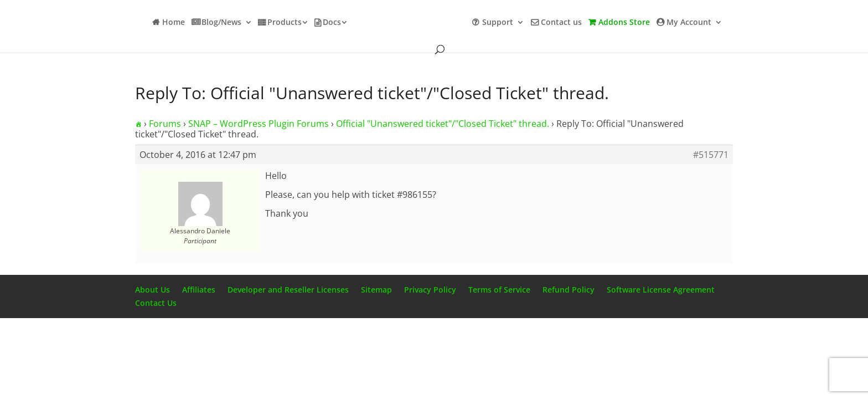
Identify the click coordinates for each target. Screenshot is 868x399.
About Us (153, 290)
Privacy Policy (430, 290)
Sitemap (376, 290)
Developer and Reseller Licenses (288, 290)
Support (498, 23)
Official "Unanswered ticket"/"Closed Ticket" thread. (443, 124)
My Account (689, 23)
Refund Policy (569, 290)
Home (174, 23)
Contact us (561, 23)
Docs (332, 23)
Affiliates (199, 290)
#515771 (711, 155)
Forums (165, 124)
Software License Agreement (661, 290)
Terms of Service (499, 290)
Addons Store (624, 23)
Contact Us (156, 303)
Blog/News (221, 23)
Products (285, 23)
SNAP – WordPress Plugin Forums (259, 124)
